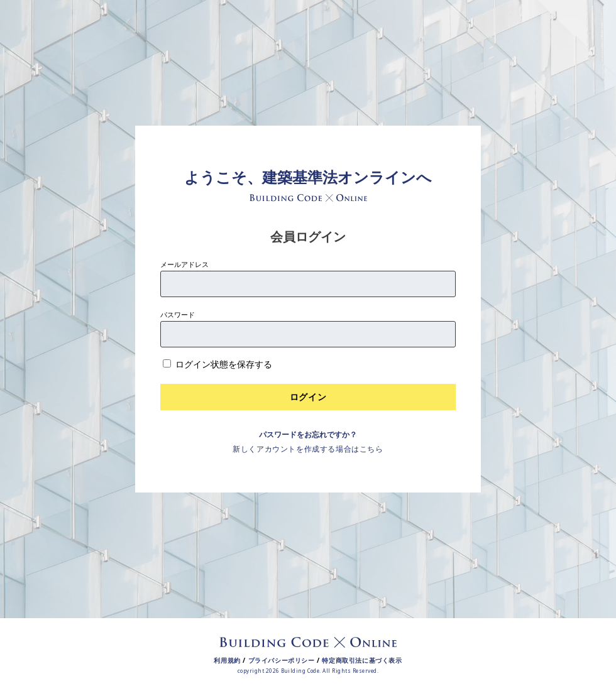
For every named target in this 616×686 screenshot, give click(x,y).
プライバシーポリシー (282, 660)
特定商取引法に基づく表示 (362, 660)
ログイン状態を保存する (224, 364)
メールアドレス (184, 264)
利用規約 (227, 660)
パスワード (178, 314)
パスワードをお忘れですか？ (308, 434)
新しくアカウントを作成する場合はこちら (308, 449)
